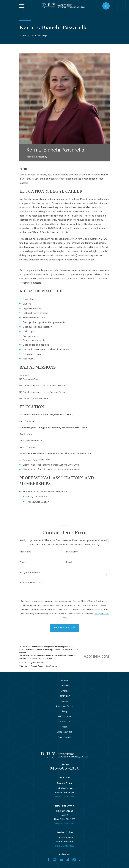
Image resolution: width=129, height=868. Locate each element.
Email (69, 562)
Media (64, 701)
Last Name (72, 552)
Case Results (65, 737)
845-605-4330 (65, 768)
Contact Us (64, 722)
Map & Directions (64, 797)
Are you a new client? (31, 573)
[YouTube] (61, 860)
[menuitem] (23, 666)
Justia (64, 727)
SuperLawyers (65, 732)
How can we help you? (32, 583)
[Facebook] (48, 860)
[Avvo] (68, 860)
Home (64, 680)
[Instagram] (74, 860)
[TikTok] (81, 860)
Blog (65, 711)
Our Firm (64, 686)
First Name (25, 552)
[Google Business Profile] (55, 860)
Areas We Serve (64, 706)
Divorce (65, 691)
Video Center (65, 716)
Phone (23, 562)
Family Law (64, 696)
